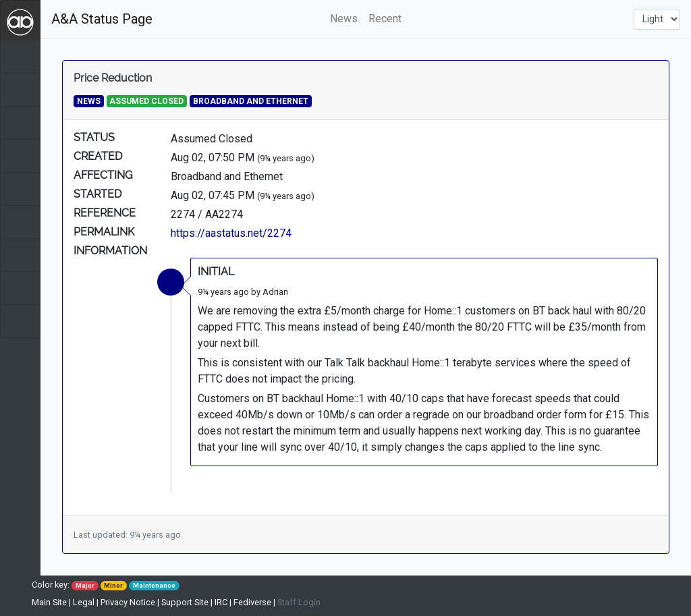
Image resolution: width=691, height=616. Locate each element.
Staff (299, 602)
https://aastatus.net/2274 (231, 233)
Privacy (128, 602)
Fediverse (252, 602)
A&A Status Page (102, 19)
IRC (221, 602)
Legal (84, 602)
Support (185, 602)
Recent (385, 19)
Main (49, 602)
